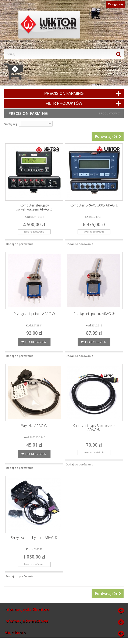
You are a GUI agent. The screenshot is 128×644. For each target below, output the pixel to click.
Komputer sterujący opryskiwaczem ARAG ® (34, 207)
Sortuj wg (11, 124)
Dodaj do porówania (20, 244)
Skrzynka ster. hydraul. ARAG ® (34, 538)
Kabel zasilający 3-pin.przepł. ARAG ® (94, 428)
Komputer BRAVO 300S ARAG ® (94, 205)
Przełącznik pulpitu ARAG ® (34, 314)
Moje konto (15, 633)
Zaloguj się (115, 4)
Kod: (28, 217)
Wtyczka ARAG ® (34, 426)
